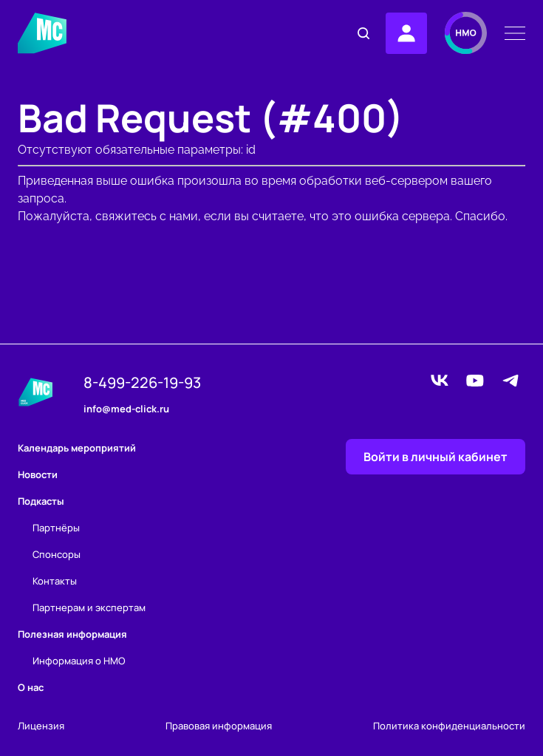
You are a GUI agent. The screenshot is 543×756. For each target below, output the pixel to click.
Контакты (55, 581)
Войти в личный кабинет (436, 457)
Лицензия (41, 726)
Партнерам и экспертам (89, 607)
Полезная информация (72, 634)
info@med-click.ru (126, 409)
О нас (31, 687)
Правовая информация (219, 726)
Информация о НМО (79, 661)
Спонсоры (57, 554)
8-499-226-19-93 (142, 383)
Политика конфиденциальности (449, 726)
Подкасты (41, 501)
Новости (38, 474)
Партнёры (56, 528)
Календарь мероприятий (77, 448)
